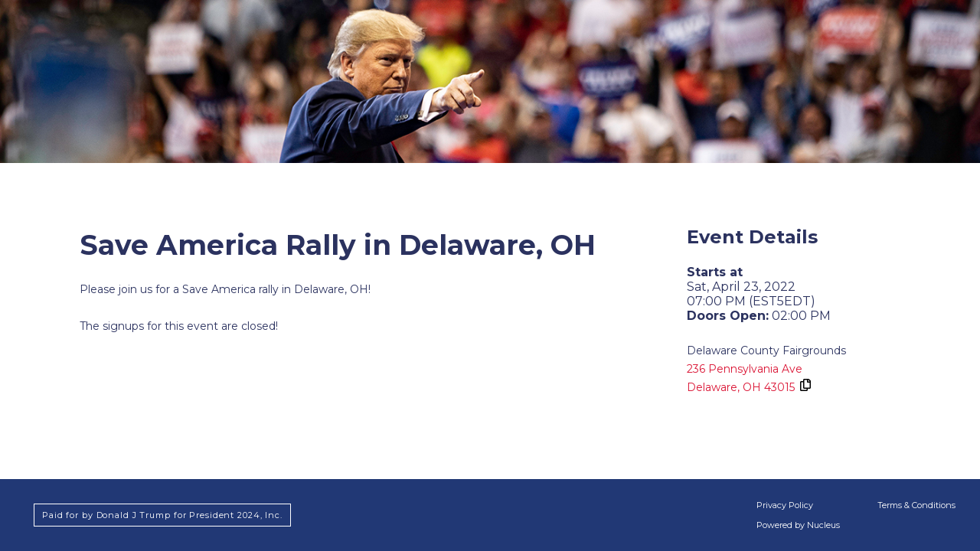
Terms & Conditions (916, 505)
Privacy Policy (785, 505)
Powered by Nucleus (798, 525)
